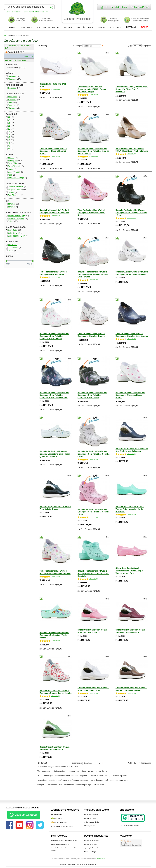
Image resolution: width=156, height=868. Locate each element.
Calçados (12, 88)
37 (9, 129)
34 (9, 120)
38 (9, 131)
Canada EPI (13, 247)
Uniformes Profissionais (34, 12)
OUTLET (144, 27)
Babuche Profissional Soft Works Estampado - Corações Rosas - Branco (130, 395)
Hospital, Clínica (15, 189)
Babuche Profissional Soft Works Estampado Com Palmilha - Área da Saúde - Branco (93, 151)
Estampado (13, 161)
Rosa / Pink (13, 163)
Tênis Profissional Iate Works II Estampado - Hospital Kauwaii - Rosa (91, 213)
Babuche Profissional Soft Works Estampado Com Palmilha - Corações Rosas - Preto (92, 395)
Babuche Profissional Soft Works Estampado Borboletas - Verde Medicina (54, 635)
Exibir (130, 46)
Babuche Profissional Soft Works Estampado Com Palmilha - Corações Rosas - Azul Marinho (54, 395)
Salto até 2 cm (14, 233)
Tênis (10, 102)
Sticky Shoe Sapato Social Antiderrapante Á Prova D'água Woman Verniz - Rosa (129, 571)
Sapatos (12, 105)
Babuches (12, 100)
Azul (10, 175)
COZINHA (68, 27)
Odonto (11, 192)
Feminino (12, 76)
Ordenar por (77, 46)
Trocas (49, 12)
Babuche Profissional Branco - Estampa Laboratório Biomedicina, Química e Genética (55, 454)
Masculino (12, 79)
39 (9, 134)
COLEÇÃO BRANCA (85, 27)
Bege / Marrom (14, 172)
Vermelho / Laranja (16, 178)
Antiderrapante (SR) (16, 216)
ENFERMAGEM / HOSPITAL (48, 27)
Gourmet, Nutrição (16, 186)
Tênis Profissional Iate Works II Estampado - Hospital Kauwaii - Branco (53, 151)
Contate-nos (17, 12)
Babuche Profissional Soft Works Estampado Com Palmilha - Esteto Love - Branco (93, 274)
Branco (11, 158)
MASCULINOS (27, 27)
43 (9, 146)
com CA (11, 204)
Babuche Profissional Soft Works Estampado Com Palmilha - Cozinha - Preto (131, 213)
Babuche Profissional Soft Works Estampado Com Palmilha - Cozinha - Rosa (93, 512)
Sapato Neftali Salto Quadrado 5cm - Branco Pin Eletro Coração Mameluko (132, 89)
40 (9, 137)
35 (9, 123)
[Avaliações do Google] (131, 843)
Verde (11, 169)
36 (9, 126)
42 (9, 143)
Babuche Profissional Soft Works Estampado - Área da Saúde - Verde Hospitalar (93, 573)
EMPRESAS (131, 27)
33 (9, 117)
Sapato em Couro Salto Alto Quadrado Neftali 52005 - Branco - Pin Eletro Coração (93, 89)
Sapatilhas (12, 97)
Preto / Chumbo (15, 166)
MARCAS (102, 27)
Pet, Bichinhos (14, 195)
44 (9, 149)
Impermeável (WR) (16, 219)
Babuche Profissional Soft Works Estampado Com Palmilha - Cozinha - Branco (93, 454)
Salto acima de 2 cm (17, 236)
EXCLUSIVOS (116, 27)
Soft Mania (13, 245)
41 (9, 140)
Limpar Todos (28, 56)
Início (6, 35)
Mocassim (12, 108)
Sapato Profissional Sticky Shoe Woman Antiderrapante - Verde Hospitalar (130, 509)
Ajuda (8, 12)
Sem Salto (12, 230)
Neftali (11, 250)
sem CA (11, 207)
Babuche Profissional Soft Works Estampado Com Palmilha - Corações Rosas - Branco (54, 336)
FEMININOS (11, 27)
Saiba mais (101, 859)
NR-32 (11, 221)
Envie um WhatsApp (24, 815)
